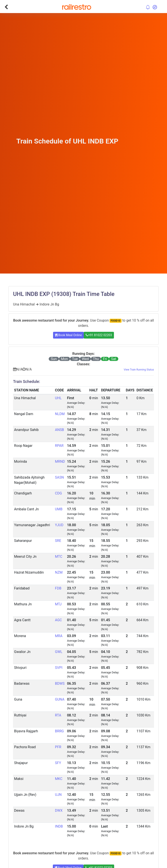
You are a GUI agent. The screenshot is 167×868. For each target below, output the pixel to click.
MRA (59, 636)
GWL (59, 652)
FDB (58, 588)
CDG (58, 493)
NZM (59, 572)
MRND (60, 462)
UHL (58, 398)
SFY (58, 763)
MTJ (58, 604)
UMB (59, 509)
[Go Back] (6, 7)
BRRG (59, 731)
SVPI (59, 668)
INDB (59, 826)
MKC (59, 779)
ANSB (59, 430)
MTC (59, 557)
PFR (58, 747)
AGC (58, 620)
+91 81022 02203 (99, 335)
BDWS (60, 684)
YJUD (59, 525)
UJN (58, 795)
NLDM (60, 414)
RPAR (59, 446)
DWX (59, 810)
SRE (58, 541)
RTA (58, 715)
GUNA (60, 699)
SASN (59, 477)
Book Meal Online (68, 335)
